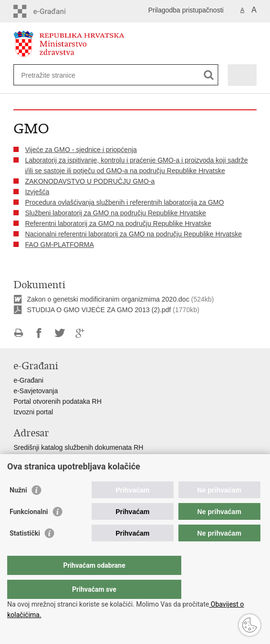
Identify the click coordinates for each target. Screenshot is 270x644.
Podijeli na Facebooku (39, 333)
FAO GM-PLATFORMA (59, 245)
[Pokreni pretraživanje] (209, 75)
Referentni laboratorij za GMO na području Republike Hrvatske (118, 223)
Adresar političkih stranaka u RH (61, 468)
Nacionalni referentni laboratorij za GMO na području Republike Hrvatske (133, 234)
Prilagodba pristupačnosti (186, 10)
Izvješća (37, 192)
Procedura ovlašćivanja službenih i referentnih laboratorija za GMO (124, 202)
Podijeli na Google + (80, 333)
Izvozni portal (33, 412)
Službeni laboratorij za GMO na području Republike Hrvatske (115, 213)
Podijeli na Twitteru (60, 333)
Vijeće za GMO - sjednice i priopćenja (81, 150)
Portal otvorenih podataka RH (58, 401)
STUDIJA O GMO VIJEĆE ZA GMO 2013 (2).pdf (99, 310)
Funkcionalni (29, 531)
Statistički (25, 552)
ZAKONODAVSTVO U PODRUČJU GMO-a (90, 181)
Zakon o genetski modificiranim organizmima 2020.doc (108, 299)
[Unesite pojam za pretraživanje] (56, 75)
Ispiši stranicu (18, 333)
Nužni (18, 509)
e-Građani (28, 380)
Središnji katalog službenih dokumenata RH (78, 447)
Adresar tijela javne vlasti (51, 458)
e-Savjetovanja (36, 391)
